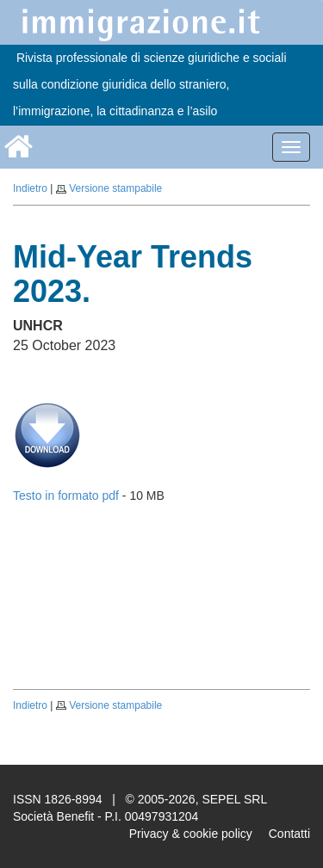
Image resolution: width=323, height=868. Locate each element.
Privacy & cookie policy (191, 834)
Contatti (289, 834)
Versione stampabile (115, 188)
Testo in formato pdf (66, 496)
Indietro (30, 188)
